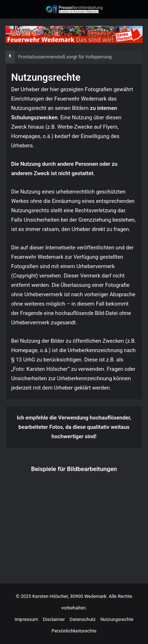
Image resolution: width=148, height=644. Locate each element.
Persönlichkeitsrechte (74, 631)
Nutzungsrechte (117, 619)
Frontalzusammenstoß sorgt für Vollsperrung (65, 57)
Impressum (26, 619)
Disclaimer (54, 619)
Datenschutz (83, 619)
